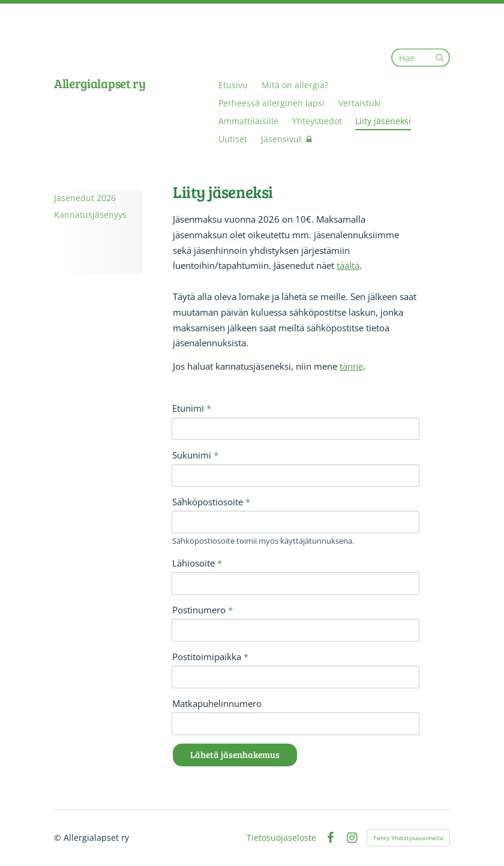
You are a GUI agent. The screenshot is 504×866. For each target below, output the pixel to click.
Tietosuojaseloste (281, 838)
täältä (348, 265)
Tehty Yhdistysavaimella (408, 838)
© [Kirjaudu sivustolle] (59, 837)
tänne (351, 366)
